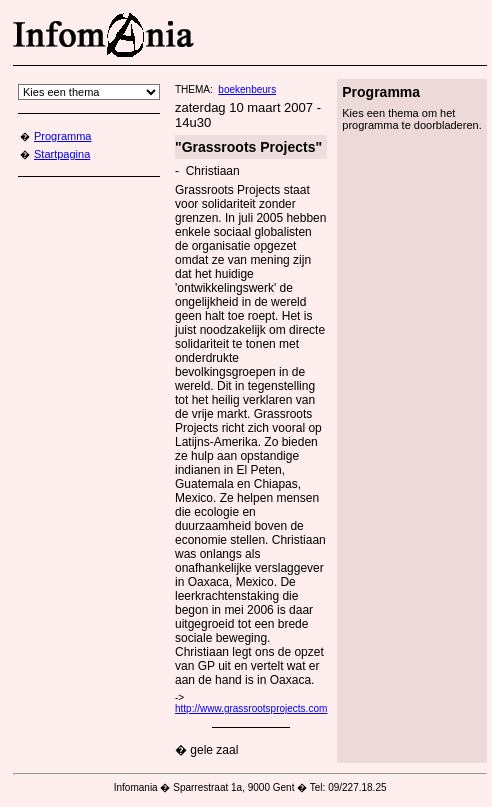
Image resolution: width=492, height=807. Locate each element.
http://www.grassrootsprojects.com (251, 708)
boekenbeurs (247, 89)
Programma (62, 136)
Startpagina (62, 154)
